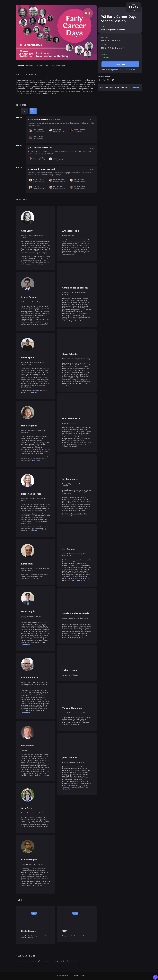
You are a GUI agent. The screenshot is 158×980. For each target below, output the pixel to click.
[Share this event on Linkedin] (100, 80)
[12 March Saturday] (33, 111)
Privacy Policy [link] (62, 975)
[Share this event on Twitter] (104, 80)
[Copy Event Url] (136, 87)
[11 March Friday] (25, 111)
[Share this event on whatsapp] (113, 80)
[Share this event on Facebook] (108, 80)
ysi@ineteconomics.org (70, 961)
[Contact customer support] (155, 977)
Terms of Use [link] (79, 975)
